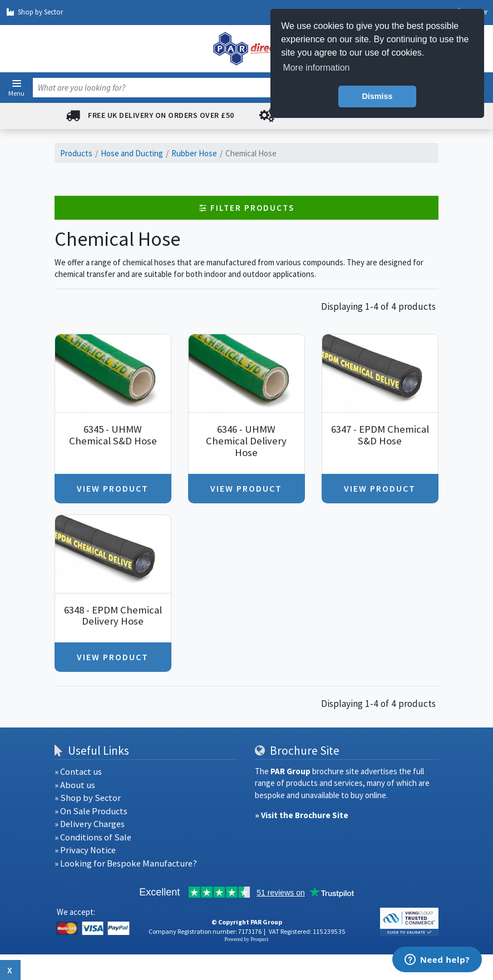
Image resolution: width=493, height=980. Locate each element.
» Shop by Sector (88, 798)
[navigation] (247, 49)
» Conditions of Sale (93, 837)
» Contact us (78, 772)
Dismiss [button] (377, 96)
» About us (75, 785)
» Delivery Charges (90, 824)
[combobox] (234, 88)
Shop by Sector (34, 12)
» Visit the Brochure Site (302, 815)
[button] (17, 83)
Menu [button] (16, 93)
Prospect (259, 939)
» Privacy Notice (85, 850)
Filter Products (247, 208)
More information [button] (316, 68)
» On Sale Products (91, 811)
